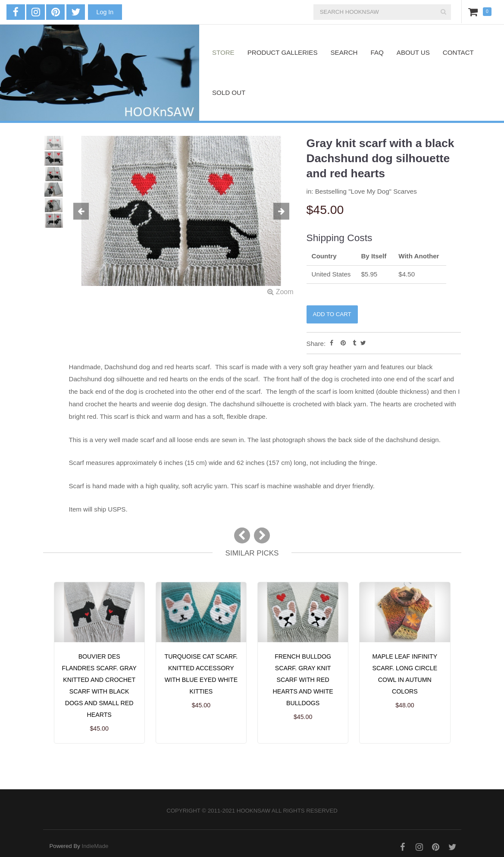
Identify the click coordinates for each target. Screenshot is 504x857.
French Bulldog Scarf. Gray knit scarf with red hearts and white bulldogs (303, 680)
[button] (86, 212)
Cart (475, 12)
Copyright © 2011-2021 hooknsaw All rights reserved (252, 811)
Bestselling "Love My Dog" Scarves (366, 191)
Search (344, 52)
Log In (105, 12)
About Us (413, 52)
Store (223, 52)
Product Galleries (283, 52)
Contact (458, 52)
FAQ (377, 52)
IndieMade (95, 846)
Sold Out (229, 93)
